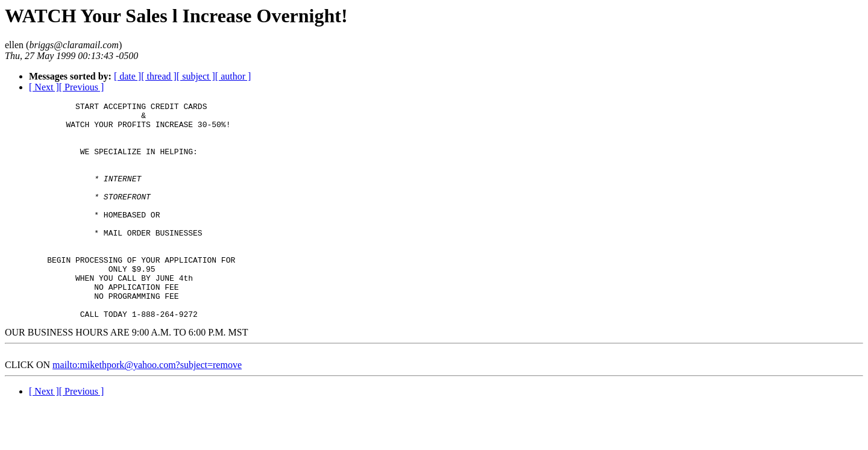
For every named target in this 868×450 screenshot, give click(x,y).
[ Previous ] (82, 87)
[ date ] (127, 76)
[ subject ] (196, 76)
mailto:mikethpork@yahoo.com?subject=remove (147, 408)
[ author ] (233, 76)
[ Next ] (44, 87)
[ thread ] (159, 76)
